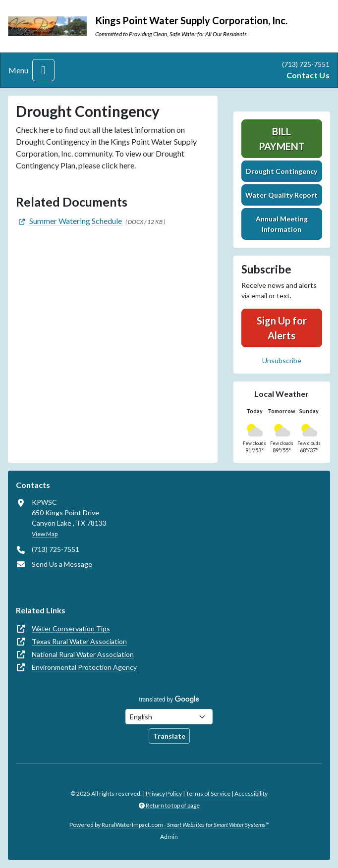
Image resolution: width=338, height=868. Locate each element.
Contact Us (308, 75)
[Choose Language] (169, 717)
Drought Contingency (282, 171)
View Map (45, 534)
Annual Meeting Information (282, 224)
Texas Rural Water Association (79, 641)
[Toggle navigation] (43, 70)
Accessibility (251, 793)
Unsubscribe (282, 360)
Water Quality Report (282, 195)
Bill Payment (282, 139)
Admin (169, 837)
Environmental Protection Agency (84, 667)
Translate (169, 736)
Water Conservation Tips (71, 628)
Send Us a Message (62, 564)
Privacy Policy (164, 793)
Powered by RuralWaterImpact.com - (169, 825)
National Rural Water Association (83, 654)
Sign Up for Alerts (282, 328)
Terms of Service (208, 793)
